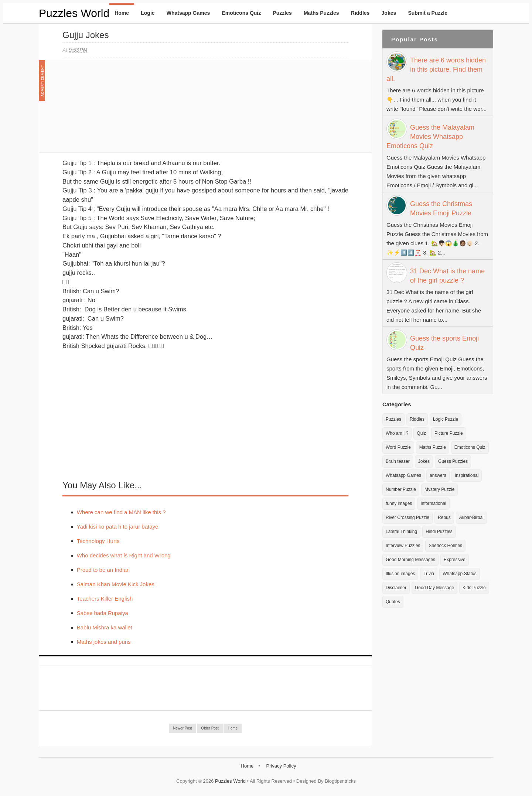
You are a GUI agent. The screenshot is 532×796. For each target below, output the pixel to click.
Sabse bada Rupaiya (103, 613)
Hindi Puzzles (439, 532)
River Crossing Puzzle (407, 517)
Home (122, 13)
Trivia (429, 574)
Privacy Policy (281, 766)
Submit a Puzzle (428, 13)
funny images (399, 503)
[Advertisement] (118, 110)
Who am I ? (397, 433)
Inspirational (467, 475)
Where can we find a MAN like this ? (121, 512)
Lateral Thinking (401, 532)
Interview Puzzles (403, 546)
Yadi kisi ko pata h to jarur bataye (118, 527)
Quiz (421, 433)
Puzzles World (74, 13)
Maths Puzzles (321, 13)
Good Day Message (434, 588)
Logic (148, 13)
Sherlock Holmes (445, 546)
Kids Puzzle (474, 588)
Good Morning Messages (410, 560)
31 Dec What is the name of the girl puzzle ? (447, 276)
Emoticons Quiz (241, 13)
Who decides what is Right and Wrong (124, 555)
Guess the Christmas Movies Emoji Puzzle (441, 209)
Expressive (455, 560)
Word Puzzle (398, 447)
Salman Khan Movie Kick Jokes (116, 584)
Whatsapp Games (188, 13)
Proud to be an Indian (103, 570)
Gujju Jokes (86, 35)
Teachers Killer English (105, 599)
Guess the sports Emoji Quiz (444, 343)
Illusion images (400, 574)
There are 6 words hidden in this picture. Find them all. (436, 69)
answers (438, 475)
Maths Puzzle (433, 447)
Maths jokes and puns (104, 642)
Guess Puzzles (453, 461)
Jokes (389, 13)
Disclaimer (396, 588)
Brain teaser (398, 461)
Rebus (444, 517)
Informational (433, 503)
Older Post (210, 728)
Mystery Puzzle (439, 489)
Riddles (360, 13)
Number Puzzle (401, 489)
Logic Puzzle (446, 419)
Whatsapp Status (459, 574)
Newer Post (183, 728)
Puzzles (282, 13)
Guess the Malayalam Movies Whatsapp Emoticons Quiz (430, 137)
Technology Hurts (98, 541)
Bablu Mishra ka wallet (105, 627)
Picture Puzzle (449, 433)
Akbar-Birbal (471, 517)
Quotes (393, 602)
